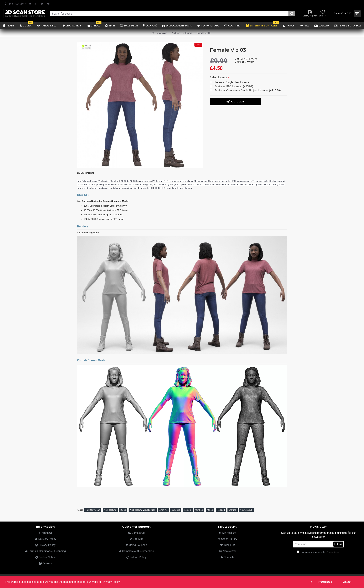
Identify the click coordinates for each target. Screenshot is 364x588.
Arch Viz (176, 33)
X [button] (311, 582)
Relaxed (221, 509)
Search (189, 33)
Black (123, 509)
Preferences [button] (325, 582)
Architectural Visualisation (143, 509)
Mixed (210, 509)
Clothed (199, 509)
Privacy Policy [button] (111, 582)
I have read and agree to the (318, 551)
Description (85, 173)
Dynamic (176, 509)
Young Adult (246, 509)
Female (188, 509)
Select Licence (219, 77)
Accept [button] (347, 582)
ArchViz (163, 33)
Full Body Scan (93, 509)
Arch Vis (163, 509)
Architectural (110, 509)
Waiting (233, 509)
